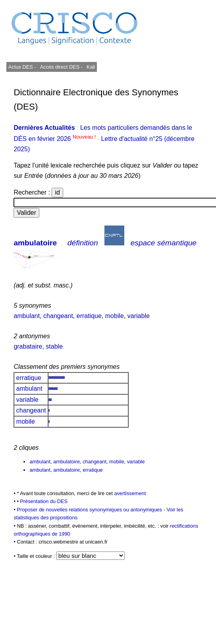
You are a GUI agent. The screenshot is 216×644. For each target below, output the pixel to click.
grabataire (28, 346)
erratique (89, 316)
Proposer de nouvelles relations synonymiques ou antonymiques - (92, 510)
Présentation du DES (44, 501)
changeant (58, 316)
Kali (91, 67)
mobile (115, 316)
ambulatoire (35, 243)
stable (54, 346)
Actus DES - (22, 67)
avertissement (130, 493)
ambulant (27, 316)
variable (139, 316)
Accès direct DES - (61, 67)
